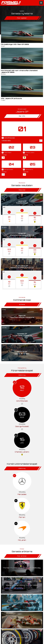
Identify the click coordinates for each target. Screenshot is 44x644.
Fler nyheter (22, 18)
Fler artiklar (22, 556)
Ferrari (22, 517)
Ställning (22, 375)
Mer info (22, 116)
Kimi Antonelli (22, 401)
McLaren (22, 540)
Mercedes (22, 494)
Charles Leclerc (22, 452)
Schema (22, 304)
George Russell (22, 426)
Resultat (22, 190)
